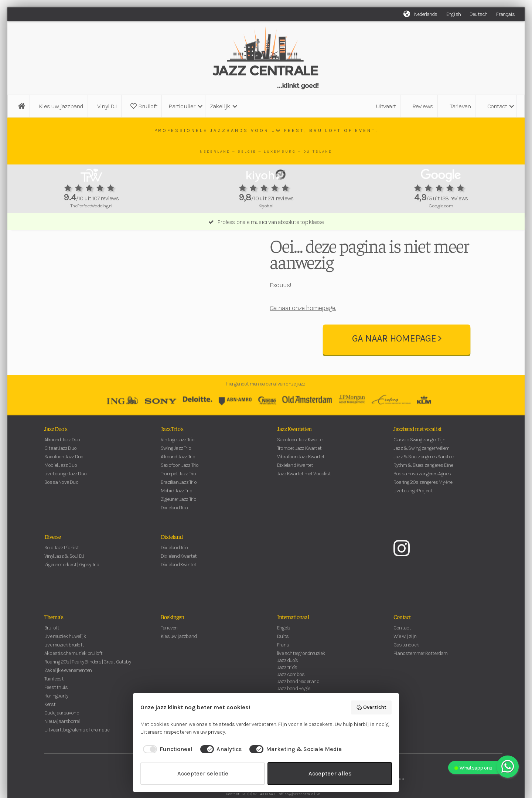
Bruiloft (144, 106)
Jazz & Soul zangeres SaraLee (424, 478)
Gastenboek (406, 666)
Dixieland (172, 558)
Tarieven (460, 106)
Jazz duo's (287, 682)
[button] (185, 106)
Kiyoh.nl (266, 206)
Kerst (50, 726)
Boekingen (172, 638)
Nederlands (426, 14)
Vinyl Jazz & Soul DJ (64, 578)
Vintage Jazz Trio (178, 461)
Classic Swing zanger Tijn (419, 461)
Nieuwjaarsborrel (62, 743)
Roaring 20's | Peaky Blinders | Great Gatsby (88, 683)
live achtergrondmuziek (301, 675)
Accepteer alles (330, 773)
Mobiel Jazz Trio (176, 512)
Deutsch (478, 14)
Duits (283, 658)
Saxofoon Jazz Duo (64, 478)
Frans (283, 666)
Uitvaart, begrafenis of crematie (77, 751)
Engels (284, 649)
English (453, 14)
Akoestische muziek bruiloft (73, 675)
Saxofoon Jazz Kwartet (301, 461)
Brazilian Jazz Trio (179, 504)
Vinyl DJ (107, 106)
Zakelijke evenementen (68, 692)
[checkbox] (166, 749)
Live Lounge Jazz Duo (65, 495)
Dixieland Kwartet (295, 487)
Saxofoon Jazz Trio (180, 487)
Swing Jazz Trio (176, 470)
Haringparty (56, 717)
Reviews (423, 106)
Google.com (441, 206)
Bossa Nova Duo (61, 504)
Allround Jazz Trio (178, 478)
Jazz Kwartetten (294, 450)
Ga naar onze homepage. (303, 315)
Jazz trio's (287, 689)
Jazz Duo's (56, 450)
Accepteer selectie (203, 773)
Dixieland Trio (174, 529)
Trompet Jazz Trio (178, 495)
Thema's (54, 638)
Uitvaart (386, 106)
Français (505, 14)
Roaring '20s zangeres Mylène (423, 504)
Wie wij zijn (405, 658)
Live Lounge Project (413, 512)
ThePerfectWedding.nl (91, 206)
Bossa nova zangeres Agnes (422, 495)
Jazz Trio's (172, 450)
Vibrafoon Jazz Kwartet (301, 478)
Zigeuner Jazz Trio (179, 521)
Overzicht (371, 707)
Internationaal (293, 638)
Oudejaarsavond (62, 734)
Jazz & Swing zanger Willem (421, 470)
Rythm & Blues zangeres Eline (423, 487)
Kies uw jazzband (61, 106)
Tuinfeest (54, 700)
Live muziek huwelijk (65, 658)
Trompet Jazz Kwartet (299, 470)
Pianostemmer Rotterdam (420, 675)
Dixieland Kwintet (178, 586)
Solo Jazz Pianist (62, 569)
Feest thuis (56, 709)
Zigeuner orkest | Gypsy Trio (72, 586)
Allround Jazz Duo (62, 461)
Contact (402, 638)
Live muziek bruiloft (64, 666)
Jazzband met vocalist (417, 450)
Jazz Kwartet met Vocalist (304, 495)
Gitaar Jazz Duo (60, 470)
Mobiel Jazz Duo (61, 487)
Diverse (52, 558)
